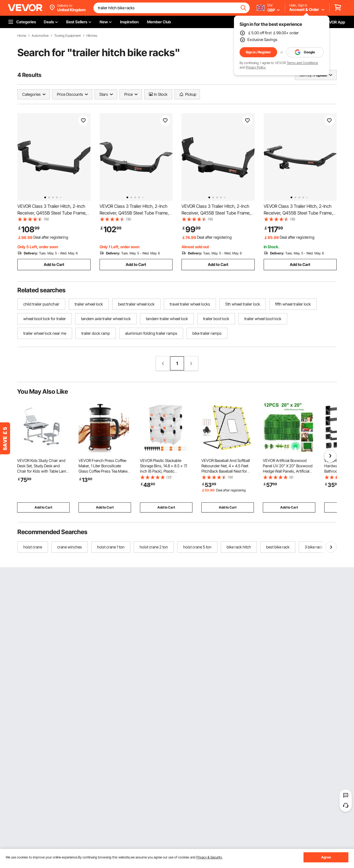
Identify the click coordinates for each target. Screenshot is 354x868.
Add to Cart (54, 264)
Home (22, 36)
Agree (326, 857)
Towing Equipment (67, 36)
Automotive (40, 36)
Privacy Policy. (256, 67)
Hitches (92, 36)
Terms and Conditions (302, 63)
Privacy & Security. (209, 857)
